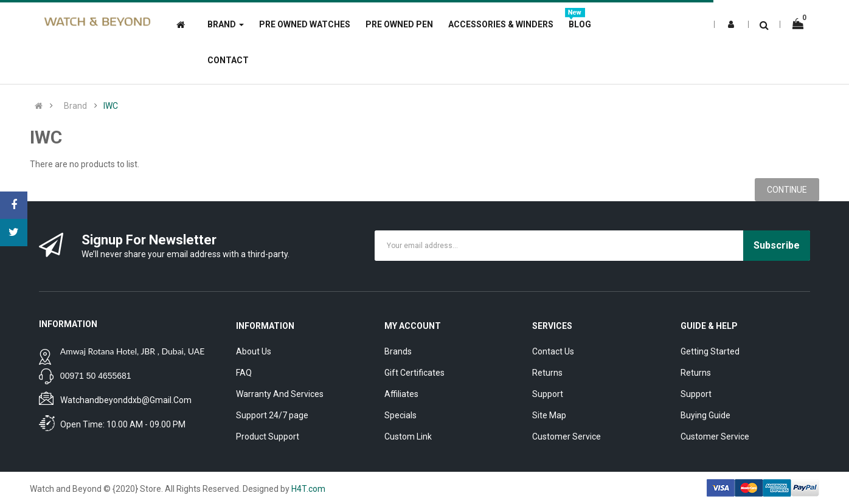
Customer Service (567, 437)
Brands (398, 351)
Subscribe (777, 245)
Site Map (549, 415)
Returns (547, 373)
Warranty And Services (280, 394)
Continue (787, 190)
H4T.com (308, 489)
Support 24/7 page (272, 415)
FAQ (244, 373)
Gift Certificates (414, 373)
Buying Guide (705, 415)
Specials (400, 415)
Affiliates (401, 394)
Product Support (268, 437)
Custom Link (408, 437)
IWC (111, 106)
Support (548, 394)
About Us (254, 351)
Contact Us (553, 351)
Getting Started (710, 351)
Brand (75, 106)
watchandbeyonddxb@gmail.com (126, 400)
